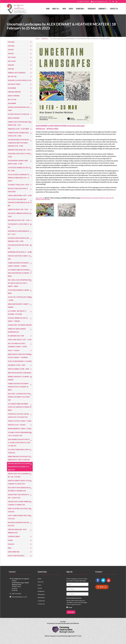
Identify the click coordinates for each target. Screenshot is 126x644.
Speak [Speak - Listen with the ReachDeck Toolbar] (102, 590)
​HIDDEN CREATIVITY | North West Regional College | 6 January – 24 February (20, 359)
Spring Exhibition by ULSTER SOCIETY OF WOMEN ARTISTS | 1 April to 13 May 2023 (20, 461)
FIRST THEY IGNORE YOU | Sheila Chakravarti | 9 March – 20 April (20, 348)
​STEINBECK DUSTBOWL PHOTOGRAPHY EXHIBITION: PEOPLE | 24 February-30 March (20, 390)
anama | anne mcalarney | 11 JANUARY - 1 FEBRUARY (20, 309)
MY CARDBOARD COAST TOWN (20, 339)
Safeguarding (20, 88)
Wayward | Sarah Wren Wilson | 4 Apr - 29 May (20, 109)
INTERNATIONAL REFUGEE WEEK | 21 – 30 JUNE (20, 254)
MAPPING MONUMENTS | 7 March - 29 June (20, 432)
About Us (41, 585)
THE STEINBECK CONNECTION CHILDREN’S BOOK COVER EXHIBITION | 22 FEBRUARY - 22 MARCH (20, 276)
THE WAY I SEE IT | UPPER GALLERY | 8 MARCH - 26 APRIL (20, 302)
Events (71, 9)
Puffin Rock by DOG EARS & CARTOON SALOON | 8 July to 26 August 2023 (20, 419)
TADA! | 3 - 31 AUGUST (20, 354)
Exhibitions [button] (80, 9)
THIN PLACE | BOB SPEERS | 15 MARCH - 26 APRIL (20, 261)
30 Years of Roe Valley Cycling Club (20, 114)
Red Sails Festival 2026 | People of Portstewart (20, 190)
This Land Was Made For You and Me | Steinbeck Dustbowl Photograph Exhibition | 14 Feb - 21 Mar (20, 143)
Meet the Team (20, 100)
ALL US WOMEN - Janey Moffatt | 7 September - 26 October (20, 316)
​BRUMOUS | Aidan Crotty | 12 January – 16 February (20, 381)
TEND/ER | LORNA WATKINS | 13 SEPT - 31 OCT (20, 196)
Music (20, 551)
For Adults (20, 547)
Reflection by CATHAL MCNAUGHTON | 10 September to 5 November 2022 (20, 492)
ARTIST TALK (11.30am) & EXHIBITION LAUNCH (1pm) (62, 198)
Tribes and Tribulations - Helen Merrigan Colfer (20, 534)
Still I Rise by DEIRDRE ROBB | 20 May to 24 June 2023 (20, 454)
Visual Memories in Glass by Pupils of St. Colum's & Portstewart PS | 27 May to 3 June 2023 (20, 446)
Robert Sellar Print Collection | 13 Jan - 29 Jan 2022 (20, 513)
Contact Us (114, 9)
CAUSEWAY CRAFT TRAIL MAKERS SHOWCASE (20, 328)
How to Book (20, 57)
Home (48, 9)
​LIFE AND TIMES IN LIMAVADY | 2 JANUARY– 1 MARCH (20, 295)
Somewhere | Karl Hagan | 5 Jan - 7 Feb (20, 150)
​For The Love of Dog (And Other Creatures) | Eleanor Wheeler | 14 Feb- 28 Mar (20, 202)
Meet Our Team (20, 77)
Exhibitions (45, 39)
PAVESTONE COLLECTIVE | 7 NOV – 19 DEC (20, 220)
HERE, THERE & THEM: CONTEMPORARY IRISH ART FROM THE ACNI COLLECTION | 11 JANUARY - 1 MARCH (20, 286)
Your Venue (20, 42)
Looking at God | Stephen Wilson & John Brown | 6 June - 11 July (20, 123)
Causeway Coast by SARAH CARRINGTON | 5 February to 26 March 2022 (20, 506)
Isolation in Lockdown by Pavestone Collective (20, 527)
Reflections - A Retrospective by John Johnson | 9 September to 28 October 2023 (20, 400)
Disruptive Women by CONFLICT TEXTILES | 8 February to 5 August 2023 (20, 485)
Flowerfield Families (20, 540)
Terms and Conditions (20, 92)
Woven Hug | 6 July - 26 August (20, 428)
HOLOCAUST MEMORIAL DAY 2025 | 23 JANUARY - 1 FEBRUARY (20, 323)
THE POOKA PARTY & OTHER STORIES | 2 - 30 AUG (20, 226)
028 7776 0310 (16, 597)
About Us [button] (56, 9)
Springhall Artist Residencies (20, 73)
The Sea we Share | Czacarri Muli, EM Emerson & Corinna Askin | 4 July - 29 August (20, 178)
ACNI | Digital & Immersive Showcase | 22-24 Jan (20, 215)
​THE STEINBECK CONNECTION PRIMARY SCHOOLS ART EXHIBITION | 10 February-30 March (20, 410)
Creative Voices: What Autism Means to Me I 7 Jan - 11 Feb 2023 (20, 478)
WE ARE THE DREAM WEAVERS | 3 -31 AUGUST (20, 365)
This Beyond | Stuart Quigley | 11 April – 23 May (20, 155)
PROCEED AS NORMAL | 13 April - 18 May (20, 372)
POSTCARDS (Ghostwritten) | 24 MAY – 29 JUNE (20, 247)
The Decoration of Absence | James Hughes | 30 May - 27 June (20, 162)
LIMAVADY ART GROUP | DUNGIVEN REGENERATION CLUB (20, 333)
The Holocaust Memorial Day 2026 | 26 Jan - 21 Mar (20, 169)
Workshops (92, 9)
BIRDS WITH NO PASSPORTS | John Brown (20, 376)
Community (41, 604)
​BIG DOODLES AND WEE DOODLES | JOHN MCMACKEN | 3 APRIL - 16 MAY (20, 240)
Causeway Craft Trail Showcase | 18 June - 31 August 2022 (20, 499)
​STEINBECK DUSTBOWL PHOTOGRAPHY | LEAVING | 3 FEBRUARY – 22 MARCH (20, 267)
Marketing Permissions (74, 601)
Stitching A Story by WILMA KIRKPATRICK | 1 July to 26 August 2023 (20, 437)
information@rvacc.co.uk (19, 600)
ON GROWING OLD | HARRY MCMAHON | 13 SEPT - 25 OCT (20, 233)
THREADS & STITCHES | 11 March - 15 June (20, 424)
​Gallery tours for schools (20, 559)
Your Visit (20, 50)
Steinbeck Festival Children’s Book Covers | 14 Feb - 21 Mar (20, 134)
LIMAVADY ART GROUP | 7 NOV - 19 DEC (20, 210)
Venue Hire (20, 65)
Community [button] (103, 9)
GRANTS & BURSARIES (20, 96)
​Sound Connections (20, 555)
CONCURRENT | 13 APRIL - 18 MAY (20, 368)
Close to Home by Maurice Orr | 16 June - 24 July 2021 (20, 520)
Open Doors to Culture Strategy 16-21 (20, 80)
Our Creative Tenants (20, 84)
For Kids (20, 544)
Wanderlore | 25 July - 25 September (20, 129)
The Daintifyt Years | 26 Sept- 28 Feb (20, 185)
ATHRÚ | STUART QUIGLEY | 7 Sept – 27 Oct (20, 343)
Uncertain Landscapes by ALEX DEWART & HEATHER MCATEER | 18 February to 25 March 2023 (20, 470)
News (64, 9)
